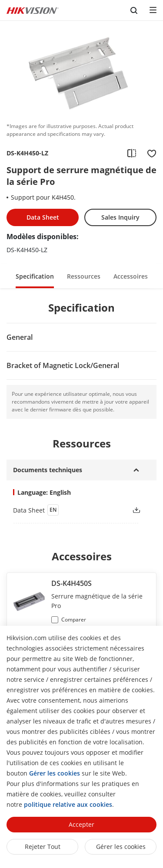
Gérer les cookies (121, 847)
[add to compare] (132, 153)
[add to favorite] (149, 153)
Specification (35, 276)
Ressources (84, 276)
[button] (35, 276)
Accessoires (131, 276)
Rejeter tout (43, 847)
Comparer (74, 620)
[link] (65, 510)
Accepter (81, 824)
